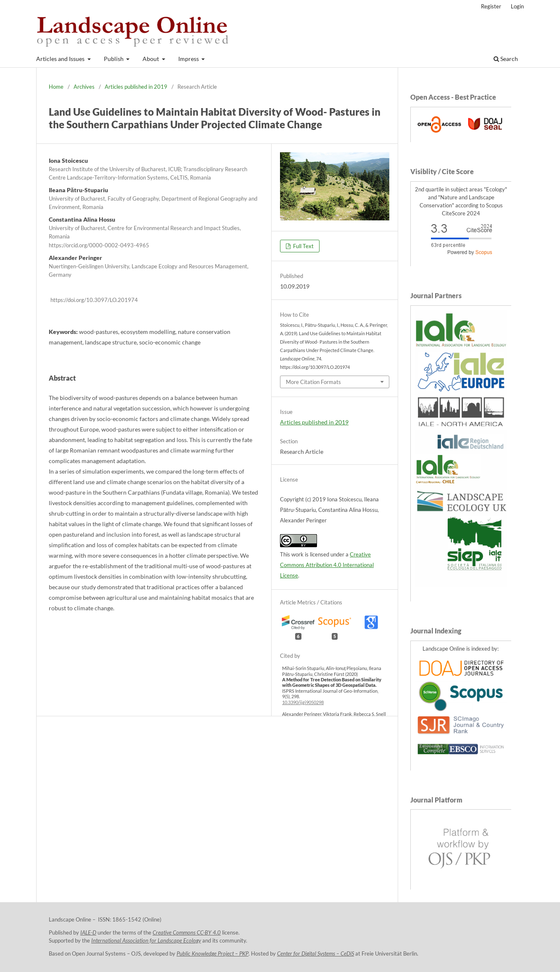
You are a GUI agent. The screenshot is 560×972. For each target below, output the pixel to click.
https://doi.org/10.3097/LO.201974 (94, 300)
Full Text (303, 246)
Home (56, 87)
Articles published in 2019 (136, 87)
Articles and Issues (61, 59)
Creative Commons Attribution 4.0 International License (327, 565)
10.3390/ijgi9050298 (303, 702)
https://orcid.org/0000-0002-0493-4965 (99, 245)
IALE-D (88, 933)
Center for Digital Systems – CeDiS (316, 954)
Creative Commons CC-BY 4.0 (187, 933)
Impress (189, 59)
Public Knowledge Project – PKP (213, 954)
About (151, 59)
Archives (84, 87)
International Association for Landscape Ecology (146, 941)
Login (517, 6)
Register (491, 6)
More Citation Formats (313, 382)
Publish (114, 59)
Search (506, 59)
